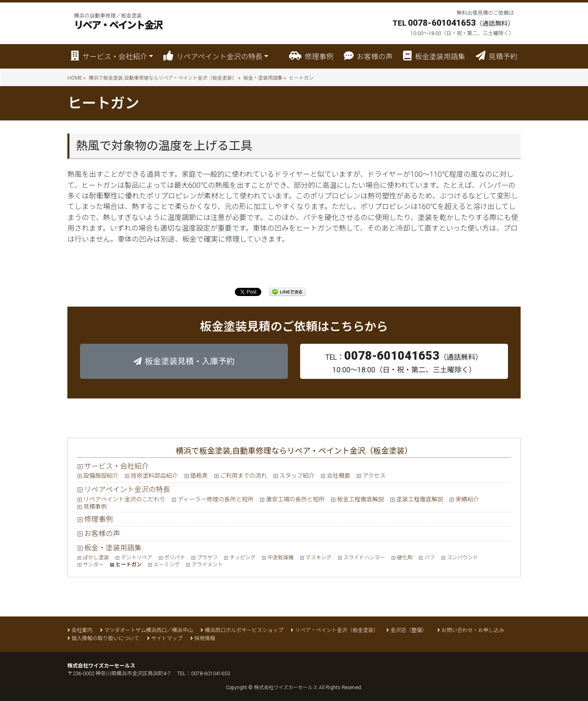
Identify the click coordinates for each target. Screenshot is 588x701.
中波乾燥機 (281, 557)
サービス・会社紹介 (116, 466)
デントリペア (137, 557)
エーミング (167, 564)
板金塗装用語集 (434, 56)
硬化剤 (405, 557)
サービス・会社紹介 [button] (109, 56)
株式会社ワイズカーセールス (286, 688)
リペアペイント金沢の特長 (127, 490)
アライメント (207, 564)
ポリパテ (175, 557)
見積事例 (95, 507)
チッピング (243, 557)
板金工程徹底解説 (360, 500)
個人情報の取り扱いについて (105, 638)
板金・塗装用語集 (263, 78)
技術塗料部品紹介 (154, 476)
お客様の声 (368, 56)
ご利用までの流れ (244, 476)
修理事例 (311, 56)
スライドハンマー (364, 557)
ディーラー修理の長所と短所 (216, 500)
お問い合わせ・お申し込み (473, 630)
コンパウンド (462, 557)
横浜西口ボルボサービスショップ (244, 630)
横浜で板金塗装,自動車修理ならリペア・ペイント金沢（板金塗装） (163, 78)
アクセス (374, 476)
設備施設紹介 (101, 476)
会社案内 (82, 630)
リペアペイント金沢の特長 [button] (213, 56)
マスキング (318, 557)
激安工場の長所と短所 (295, 500)
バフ (430, 557)
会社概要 (339, 476)
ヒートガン (129, 564)
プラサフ (207, 557)
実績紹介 (467, 500)
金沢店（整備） (410, 630)
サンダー (93, 564)
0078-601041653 (210, 673)
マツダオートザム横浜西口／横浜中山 (148, 630)
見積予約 (497, 56)
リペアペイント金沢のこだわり (124, 500)
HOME (75, 78)
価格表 (199, 476)
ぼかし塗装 (96, 557)
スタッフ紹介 (297, 476)
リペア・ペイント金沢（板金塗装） (337, 630)
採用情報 (205, 638)
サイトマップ (167, 638)
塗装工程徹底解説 (420, 500)
